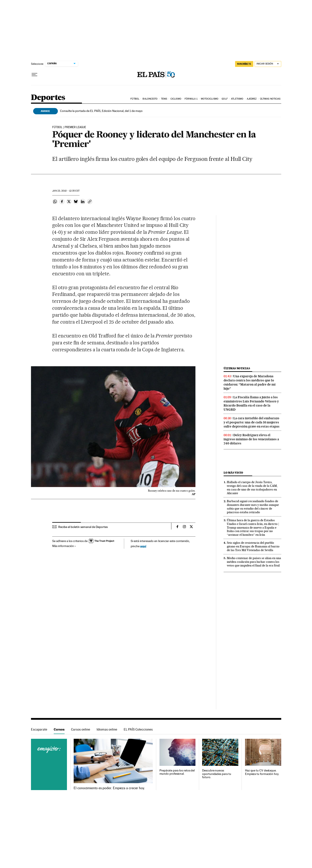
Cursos (59, 729)
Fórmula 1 (191, 99)
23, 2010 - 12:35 (66, 191)
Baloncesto (150, 99)
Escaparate (39, 729)
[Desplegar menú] (34, 75)
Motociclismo (210, 99)
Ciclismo (176, 99)
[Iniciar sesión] (268, 64)
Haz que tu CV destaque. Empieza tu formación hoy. (262, 772)
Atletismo (237, 99)
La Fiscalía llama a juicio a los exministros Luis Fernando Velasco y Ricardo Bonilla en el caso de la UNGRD (251, 403)
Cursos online (81, 729)
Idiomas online (107, 729)
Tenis (164, 99)
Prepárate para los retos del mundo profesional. (177, 772)
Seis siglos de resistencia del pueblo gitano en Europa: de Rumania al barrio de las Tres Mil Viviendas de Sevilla (253, 546)
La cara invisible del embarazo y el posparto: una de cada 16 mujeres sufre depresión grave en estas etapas (252, 422)
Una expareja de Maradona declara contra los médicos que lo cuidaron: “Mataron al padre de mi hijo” (250, 382)
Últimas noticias (270, 99)
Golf (225, 99)
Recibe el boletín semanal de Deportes (83, 527)
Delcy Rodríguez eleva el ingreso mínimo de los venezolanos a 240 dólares (251, 439)
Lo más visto (233, 473)
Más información (64, 546)
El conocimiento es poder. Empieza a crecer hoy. (109, 788)
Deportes (48, 98)
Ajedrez (252, 99)
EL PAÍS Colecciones (138, 729)
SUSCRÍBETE (244, 64)
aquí (143, 546)
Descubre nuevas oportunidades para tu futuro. (217, 774)
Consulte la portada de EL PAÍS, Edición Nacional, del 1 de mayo (101, 111)
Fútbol (135, 99)
